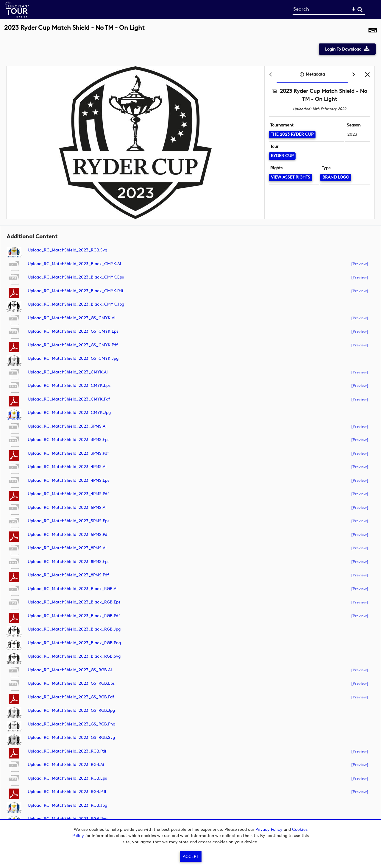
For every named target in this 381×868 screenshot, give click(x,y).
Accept (190, 857)
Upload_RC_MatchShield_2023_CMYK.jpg (69, 413)
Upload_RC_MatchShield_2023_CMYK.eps (69, 385)
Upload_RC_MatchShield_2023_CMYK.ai (68, 372)
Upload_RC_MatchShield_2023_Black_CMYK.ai (74, 264)
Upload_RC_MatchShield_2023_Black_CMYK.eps (76, 277)
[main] (190, 431)
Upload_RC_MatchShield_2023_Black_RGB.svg (74, 656)
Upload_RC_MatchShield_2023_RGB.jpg (67, 805)
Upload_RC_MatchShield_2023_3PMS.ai (67, 426)
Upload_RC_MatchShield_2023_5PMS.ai (67, 507)
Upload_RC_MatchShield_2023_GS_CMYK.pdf (73, 345)
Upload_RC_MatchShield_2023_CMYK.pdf (69, 399)
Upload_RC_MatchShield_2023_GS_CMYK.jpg (73, 358)
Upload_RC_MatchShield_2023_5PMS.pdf (68, 535)
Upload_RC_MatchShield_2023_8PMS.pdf (68, 575)
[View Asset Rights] (291, 177)
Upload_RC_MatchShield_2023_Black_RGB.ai (73, 589)
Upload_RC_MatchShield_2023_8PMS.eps (68, 562)
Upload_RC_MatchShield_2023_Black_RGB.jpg (74, 629)
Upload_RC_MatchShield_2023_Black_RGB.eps (74, 602)
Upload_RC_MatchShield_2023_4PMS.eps (68, 480)
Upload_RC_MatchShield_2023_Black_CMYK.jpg (76, 304)
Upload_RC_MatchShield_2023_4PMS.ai (67, 467)
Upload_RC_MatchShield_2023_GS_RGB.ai (70, 670)
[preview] (360, 264)
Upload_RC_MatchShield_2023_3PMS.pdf (68, 453)
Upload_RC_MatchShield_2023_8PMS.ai (67, 548)
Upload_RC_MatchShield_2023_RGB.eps (67, 778)
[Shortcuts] (373, 31)
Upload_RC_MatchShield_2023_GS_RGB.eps (71, 683)
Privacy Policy (269, 829)
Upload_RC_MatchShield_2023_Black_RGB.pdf (74, 616)
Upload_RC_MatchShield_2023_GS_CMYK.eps (73, 331)
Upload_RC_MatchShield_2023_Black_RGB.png (74, 643)
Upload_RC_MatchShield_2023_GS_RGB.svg (71, 738)
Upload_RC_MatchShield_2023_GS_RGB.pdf (71, 697)
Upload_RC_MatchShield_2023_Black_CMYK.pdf (75, 291)
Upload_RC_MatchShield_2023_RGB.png (68, 819)
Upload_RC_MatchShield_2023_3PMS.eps (68, 440)
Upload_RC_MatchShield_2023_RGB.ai (66, 765)
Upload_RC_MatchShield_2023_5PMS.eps (68, 521)
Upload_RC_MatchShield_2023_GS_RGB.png (71, 724)
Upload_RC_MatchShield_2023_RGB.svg (67, 250)
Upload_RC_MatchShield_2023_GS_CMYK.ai (72, 318)
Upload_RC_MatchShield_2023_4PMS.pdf (68, 494)
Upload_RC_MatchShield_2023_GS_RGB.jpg (71, 710)
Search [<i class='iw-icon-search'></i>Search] (360, 9)
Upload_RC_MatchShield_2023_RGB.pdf (67, 751)
